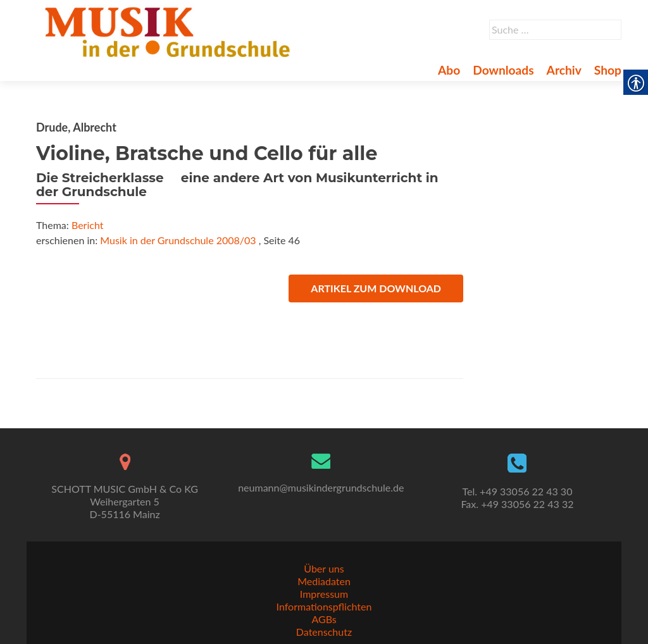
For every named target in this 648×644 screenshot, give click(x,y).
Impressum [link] (324, 594)
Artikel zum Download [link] (376, 288)
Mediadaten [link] (324, 581)
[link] (170, 30)
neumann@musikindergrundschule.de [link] (321, 487)
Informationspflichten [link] (324, 606)
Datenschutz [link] (324, 632)
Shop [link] (608, 70)
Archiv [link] (564, 70)
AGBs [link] (324, 619)
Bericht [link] (88, 225)
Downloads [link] (503, 70)
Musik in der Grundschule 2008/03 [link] (178, 240)
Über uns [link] (324, 568)
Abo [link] (449, 70)
